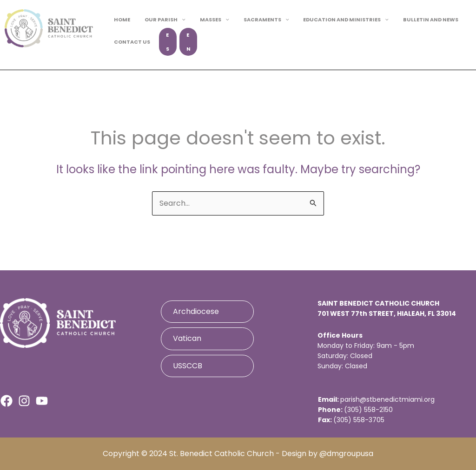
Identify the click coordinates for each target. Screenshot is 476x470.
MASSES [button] (204, 26)
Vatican (187, 338)
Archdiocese (196, 311)
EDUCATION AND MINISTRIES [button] (327, 26)
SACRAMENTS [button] (251, 26)
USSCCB (188, 366)
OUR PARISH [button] (159, 26)
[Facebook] (7, 401)
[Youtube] (42, 401)
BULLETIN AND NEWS (407, 26)
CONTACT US (130, 42)
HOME (120, 26)
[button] (175, 26)
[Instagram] (24, 401)
